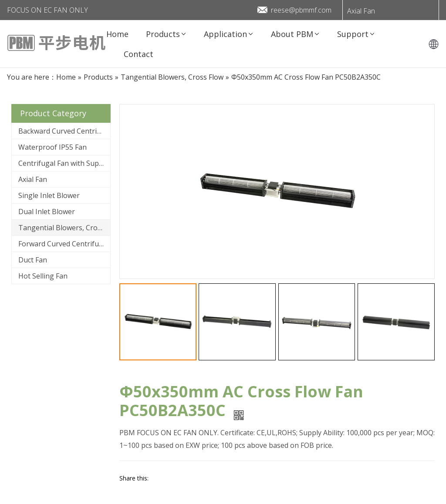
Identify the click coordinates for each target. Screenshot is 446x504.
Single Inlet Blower (49, 195)
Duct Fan (33, 260)
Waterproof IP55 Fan (52, 147)
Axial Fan (361, 11)
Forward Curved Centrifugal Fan (64, 244)
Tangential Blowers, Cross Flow (64, 228)
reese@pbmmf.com (301, 10)
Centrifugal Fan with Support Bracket (64, 163)
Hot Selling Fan (43, 276)
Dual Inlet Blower (47, 212)
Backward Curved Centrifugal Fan (64, 131)
